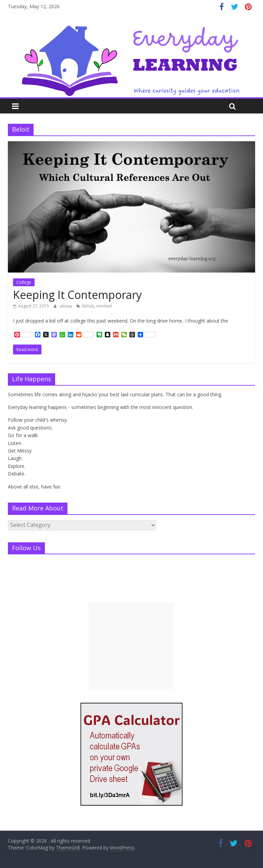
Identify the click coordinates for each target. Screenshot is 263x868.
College (24, 282)
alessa (66, 306)
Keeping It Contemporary (77, 295)
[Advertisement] (131, 646)
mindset (104, 306)
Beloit (88, 306)
